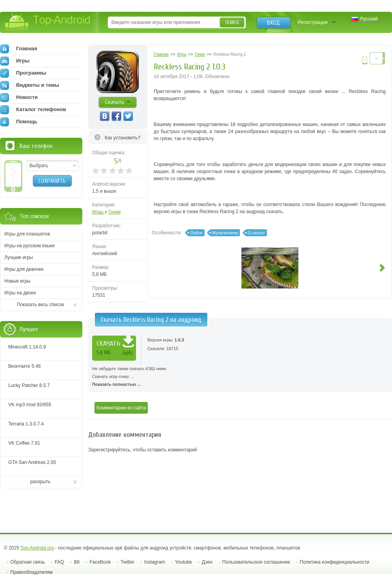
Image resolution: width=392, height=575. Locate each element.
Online (196, 233)
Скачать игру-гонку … (240, 376)
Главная (19, 49)
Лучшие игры (19, 257)
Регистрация (313, 22)
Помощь (19, 122)
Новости (19, 97)
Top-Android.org (37, 548)
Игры (98, 212)
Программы (23, 73)
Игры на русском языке (30, 246)
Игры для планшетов (27, 234)
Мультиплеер (225, 233)
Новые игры (17, 281)
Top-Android (48, 23)
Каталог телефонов (33, 110)
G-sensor (256, 233)
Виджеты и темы (30, 85)
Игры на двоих (20, 293)
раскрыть (40, 482)
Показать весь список (40, 305)
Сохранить (52, 181)
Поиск (232, 23)
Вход (273, 23)
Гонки (115, 212)
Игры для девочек (24, 269)
